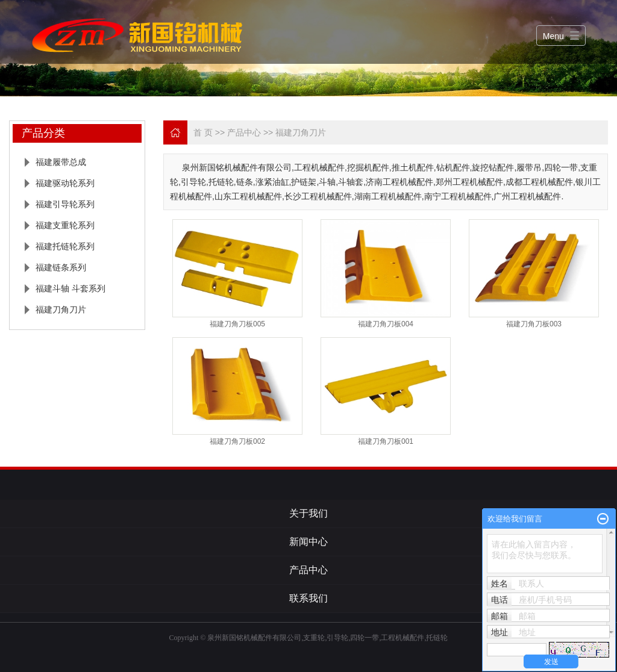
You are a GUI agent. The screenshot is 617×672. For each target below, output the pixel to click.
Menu (553, 36)
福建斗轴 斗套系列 (70, 288)
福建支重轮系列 (65, 225)
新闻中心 (308, 542)
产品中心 (244, 132)
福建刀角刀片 (61, 310)
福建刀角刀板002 (237, 441)
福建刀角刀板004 (386, 324)
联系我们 (308, 598)
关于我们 (308, 513)
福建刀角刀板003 (534, 324)
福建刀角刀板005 (237, 324)
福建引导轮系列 (65, 204)
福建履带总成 (61, 162)
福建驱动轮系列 (65, 183)
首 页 (203, 132)
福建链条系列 (61, 267)
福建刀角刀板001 (386, 441)
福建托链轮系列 (65, 246)
